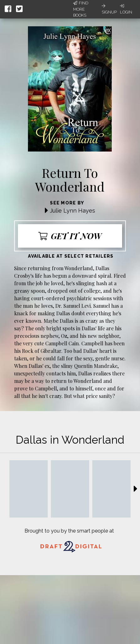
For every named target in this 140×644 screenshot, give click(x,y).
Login (126, 9)
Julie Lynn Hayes (73, 211)
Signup (109, 9)
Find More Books (81, 9)
